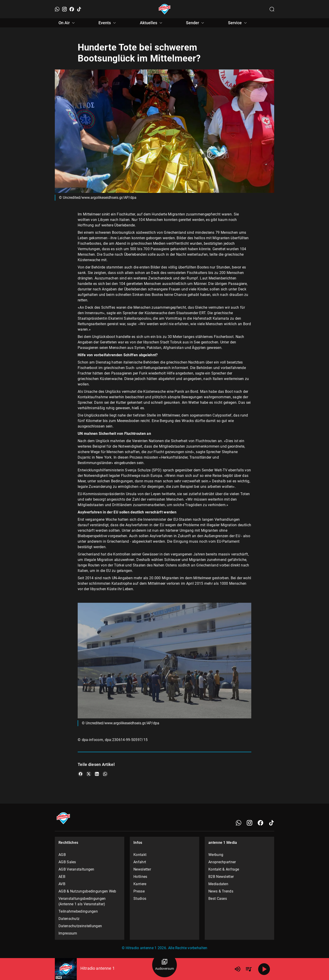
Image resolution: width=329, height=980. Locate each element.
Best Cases (218, 899)
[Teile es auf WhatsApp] (105, 774)
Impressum (68, 933)
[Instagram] (64, 9)
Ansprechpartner (222, 862)
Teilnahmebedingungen (78, 911)
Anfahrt (140, 862)
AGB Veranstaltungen (76, 869)
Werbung (216, 855)
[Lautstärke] (238, 969)
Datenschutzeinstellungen (80, 926)
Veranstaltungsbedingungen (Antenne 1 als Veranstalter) (82, 901)
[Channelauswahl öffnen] (272, 9)
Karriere (140, 884)
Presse (139, 891)
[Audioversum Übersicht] (164, 965)
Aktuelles (152, 23)
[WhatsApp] (57, 9)
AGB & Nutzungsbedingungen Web (87, 891)
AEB (62, 877)
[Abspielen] (264, 969)
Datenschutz (69, 919)
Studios (140, 899)
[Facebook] (72, 9)
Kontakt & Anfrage (224, 869)
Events (108, 23)
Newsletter (142, 869)
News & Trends (221, 891)
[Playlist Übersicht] (249, 969)
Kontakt (140, 855)
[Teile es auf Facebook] (80, 774)
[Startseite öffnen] (165, 9)
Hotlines (140, 877)
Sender (196, 23)
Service (238, 23)
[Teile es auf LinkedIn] (97, 774)
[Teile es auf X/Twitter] (89, 774)
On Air (67, 23)
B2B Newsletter (221, 877)
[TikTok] (79, 9)
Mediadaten (218, 884)
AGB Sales (67, 862)
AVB (62, 884)
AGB (62, 855)
